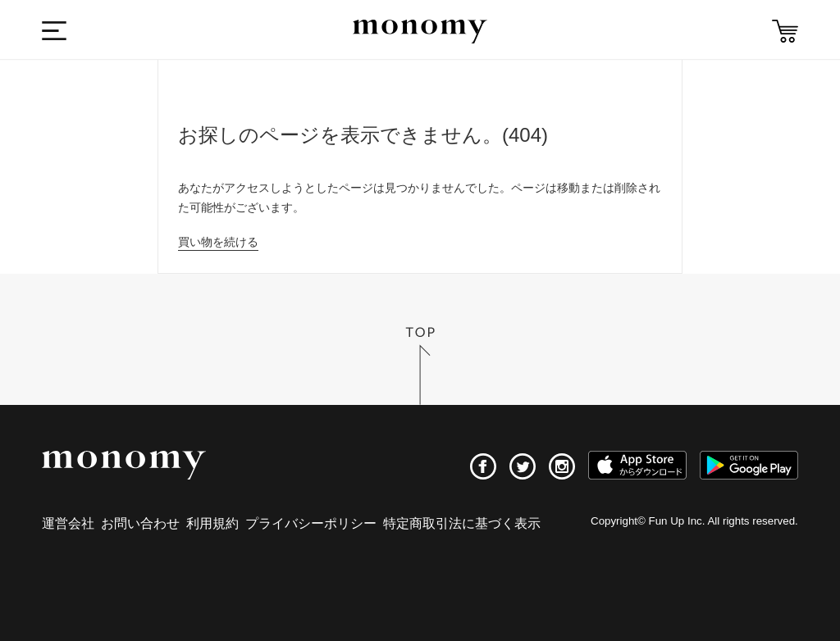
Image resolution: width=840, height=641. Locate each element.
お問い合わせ (140, 523)
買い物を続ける (218, 242)
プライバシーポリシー (311, 523)
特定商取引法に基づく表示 (462, 523)
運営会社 (68, 523)
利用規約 (212, 523)
